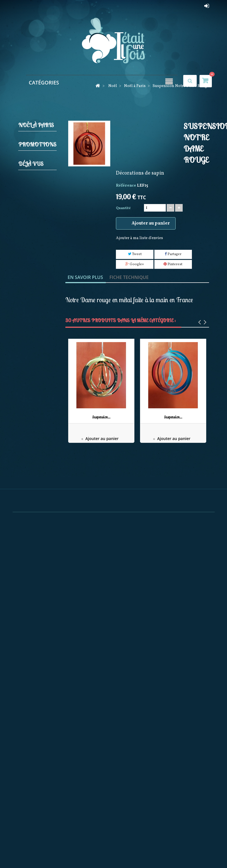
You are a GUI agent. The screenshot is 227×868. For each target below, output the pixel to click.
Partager (173, 254)
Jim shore (38, 251)
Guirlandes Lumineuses (38, 238)
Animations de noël (38, 332)
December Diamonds (36, 528)
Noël (31, 140)
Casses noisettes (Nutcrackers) (37, 191)
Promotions (37, 600)
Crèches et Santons (37, 153)
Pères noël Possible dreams (37, 464)
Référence (126, 186)
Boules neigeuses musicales (34, 353)
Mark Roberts (32, 443)
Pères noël (39, 260)
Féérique (34, 584)
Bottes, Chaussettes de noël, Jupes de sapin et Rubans (38, 302)
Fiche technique (129, 277)
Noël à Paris (40, 430)
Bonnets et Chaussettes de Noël (37, 567)
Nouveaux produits (67, 851)
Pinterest (173, 264)
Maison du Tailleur (37, 640)
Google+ (135, 264)
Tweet (135, 254)
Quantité (123, 208)
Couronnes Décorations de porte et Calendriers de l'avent (39, 387)
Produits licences (35, 273)
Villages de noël (38, 417)
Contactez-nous (170, 851)
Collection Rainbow (37, 486)
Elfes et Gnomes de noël (36, 217)
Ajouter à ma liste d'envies (139, 238)
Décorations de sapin (38, 170)
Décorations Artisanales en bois (38, 507)
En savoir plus (85, 277)
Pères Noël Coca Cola (37, 545)
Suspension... (101, 417)
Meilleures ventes (105, 851)
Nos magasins (139, 851)
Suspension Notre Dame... (36, 727)
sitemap (197, 851)
